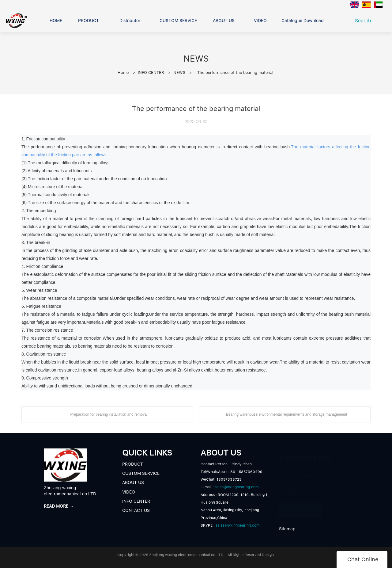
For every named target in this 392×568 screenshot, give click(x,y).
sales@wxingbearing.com (237, 487)
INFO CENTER (151, 72)
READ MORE (300, 508)
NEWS (179, 72)
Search (365, 21)
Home (123, 72)
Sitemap (287, 529)
